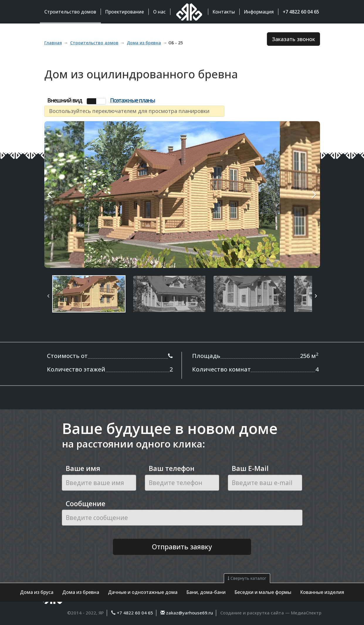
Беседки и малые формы (263, 592)
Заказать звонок (293, 39)
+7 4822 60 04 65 (135, 613)
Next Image (300, 195)
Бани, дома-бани (206, 592)
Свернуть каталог (247, 578)
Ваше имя (83, 468)
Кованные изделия (322, 592)
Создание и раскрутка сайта (252, 613)
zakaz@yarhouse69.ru (189, 613)
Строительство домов (94, 43)
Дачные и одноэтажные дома (143, 592)
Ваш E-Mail (250, 468)
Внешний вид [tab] (65, 100)
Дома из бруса (37, 592)
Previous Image (64, 195)
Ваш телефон (172, 468)
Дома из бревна (81, 592)
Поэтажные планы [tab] (132, 101)
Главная (53, 43)
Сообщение (86, 504)
